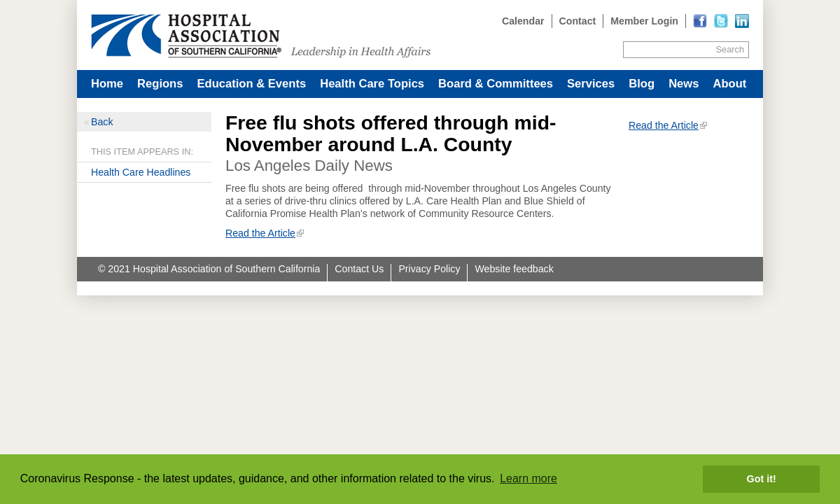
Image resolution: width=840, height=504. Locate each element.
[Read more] (742, 21)
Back (102, 122)
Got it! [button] (762, 479)
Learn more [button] (528, 478)
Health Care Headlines (141, 172)
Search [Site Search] (730, 49)
